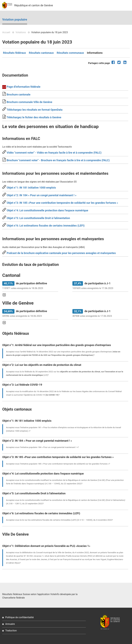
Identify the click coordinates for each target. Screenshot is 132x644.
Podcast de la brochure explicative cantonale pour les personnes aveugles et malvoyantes (61, 253)
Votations (21, 32)
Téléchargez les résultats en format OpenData (34, 110)
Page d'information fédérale (23, 87)
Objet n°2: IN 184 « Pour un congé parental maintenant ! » (41, 195)
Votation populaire (15, 20)
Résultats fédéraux (14, 53)
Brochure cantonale (18, 94)
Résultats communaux (70, 53)
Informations (95, 53)
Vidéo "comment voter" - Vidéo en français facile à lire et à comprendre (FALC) (54, 153)
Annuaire (10, 624)
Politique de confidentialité (19, 617)
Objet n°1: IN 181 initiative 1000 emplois (31, 188)
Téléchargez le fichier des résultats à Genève (34, 117)
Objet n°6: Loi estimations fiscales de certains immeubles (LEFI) (45, 226)
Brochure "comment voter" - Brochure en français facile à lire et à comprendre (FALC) (58, 160)
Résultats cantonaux (41, 53)
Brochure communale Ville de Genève (29, 102)
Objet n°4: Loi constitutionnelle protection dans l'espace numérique (47, 210)
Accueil (6, 32)
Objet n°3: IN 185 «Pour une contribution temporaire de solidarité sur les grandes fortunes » (62, 203)
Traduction (11, 631)
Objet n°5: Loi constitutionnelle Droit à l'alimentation (38, 218)
